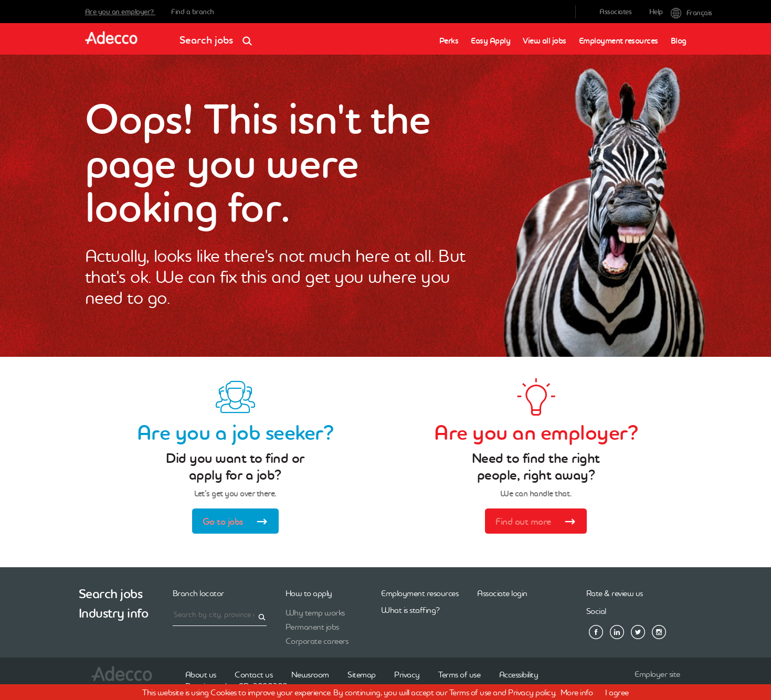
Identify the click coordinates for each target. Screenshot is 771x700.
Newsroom (310, 674)
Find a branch (193, 12)
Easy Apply (490, 41)
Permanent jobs (312, 627)
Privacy (407, 674)
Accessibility (519, 674)
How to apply (309, 593)
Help (656, 12)
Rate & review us (615, 593)
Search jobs (219, 36)
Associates (615, 12)
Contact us (254, 674)
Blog (679, 41)
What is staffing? (410, 610)
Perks (449, 41)
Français (679, 12)
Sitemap (362, 674)
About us (201, 674)
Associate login (502, 593)
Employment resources (619, 41)
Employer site (657, 674)
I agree (617, 692)
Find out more (539, 523)
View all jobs (545, 41)
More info (577, 692)
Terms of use (459, 674)
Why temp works (315, 612)
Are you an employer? (120, 12)
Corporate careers (317, 641)
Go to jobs (239, 523)
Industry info (114, 613)
